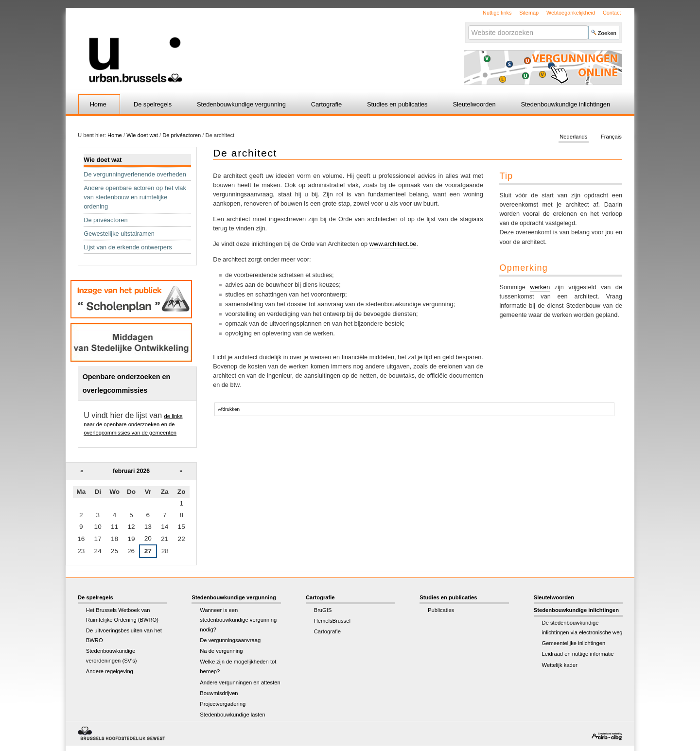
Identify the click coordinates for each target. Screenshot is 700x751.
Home (98, 104)
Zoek (467, 25)
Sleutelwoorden (474, 104)
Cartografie (326, 104)
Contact (612, 13)
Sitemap (529, 13)
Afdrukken (229, 409)
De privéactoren (182, 135)
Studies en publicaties (397, 104)
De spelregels (153, 104)
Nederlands (573, 137)
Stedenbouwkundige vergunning (241, 104)
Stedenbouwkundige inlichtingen (566, 104)
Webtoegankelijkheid (571, 13)
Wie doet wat (142, 135)
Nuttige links (497, 13)
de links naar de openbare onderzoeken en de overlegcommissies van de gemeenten (133, 424)
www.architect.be (393, 244)
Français (611, 137)
